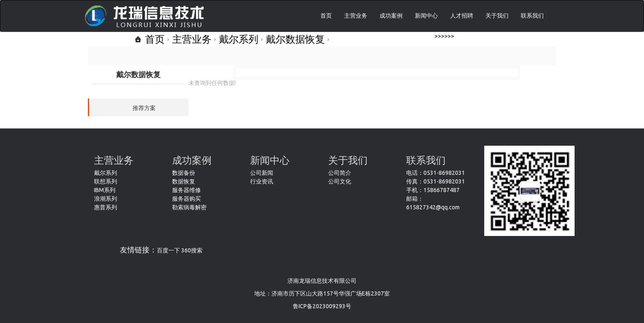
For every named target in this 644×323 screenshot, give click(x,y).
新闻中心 (426, 16)
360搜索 (192, 250)
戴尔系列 (239, 39)
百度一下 (168, 250)
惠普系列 (106, 207)
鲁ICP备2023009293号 (322, 306)
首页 (326, 16)
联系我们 (532, 16)
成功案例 (391, 16)
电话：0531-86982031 (436, 173)
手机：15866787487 (433, 190)
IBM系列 (105, 190)
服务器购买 (186, 199)
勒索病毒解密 (189, 207)
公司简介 (340, 173)
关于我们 (497, 16)
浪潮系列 (106, 199)
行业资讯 (262, 181)
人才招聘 (462, 16)
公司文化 (340, 181)
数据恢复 (184, 181)
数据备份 (184, 173)
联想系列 (106, 181)
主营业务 (356, 16)
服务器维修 (186, 190)
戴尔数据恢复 (295, 39)
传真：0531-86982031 (436, 181)
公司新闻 (262, 173)
